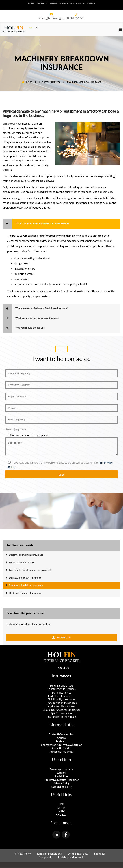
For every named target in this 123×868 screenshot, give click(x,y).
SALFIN (61, 808)
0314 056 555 (76, 18)
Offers (93, 4)
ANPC (61, 811)
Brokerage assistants (62, 4)
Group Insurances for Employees (62, 710)
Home (30, 4)
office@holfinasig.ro (51, 18)
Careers (82, 4)
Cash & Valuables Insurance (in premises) (30, 570)
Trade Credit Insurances (61, 696)
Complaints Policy (61, 787)
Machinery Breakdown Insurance (26, 585)
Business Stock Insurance (22, 563)
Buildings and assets (61, 686)
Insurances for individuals (61, 717)
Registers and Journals (71, 858)
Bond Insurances (61, 693)
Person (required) (16, 430)
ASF (62, 804)
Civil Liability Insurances (62, 700)
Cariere (61, 738)
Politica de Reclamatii (62, 752)
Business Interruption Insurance (25, 578)
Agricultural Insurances (61, 706)
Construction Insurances (61, 689)
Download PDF (61, 638)
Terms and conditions (49, 854)
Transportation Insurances (61, 703)
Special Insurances (61, 713)
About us (41, 4)
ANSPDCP (62, 815)
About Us (63, 668)
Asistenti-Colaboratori (61, 735)
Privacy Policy (62, 783)
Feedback (100, 854)
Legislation (61, 776)
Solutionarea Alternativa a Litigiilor (62, 745)
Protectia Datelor (61, 748)
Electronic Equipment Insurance (25, 593)
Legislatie (61, 741)
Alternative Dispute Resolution (61, 780)
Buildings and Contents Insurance (26, 555)
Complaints (46, 858)
